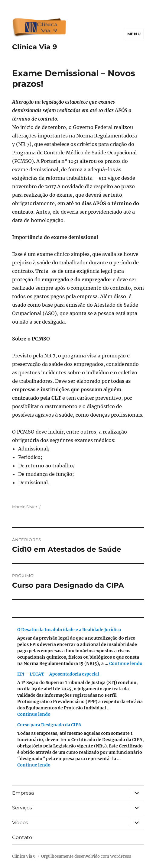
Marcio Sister (25, 507)
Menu (134, 34)
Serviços (22, 808)
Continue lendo (126, 663)
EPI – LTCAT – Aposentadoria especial (58, 674)
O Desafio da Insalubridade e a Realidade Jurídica (69, 630)
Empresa (23, 793)
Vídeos (20, 823)
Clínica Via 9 (35, 47)
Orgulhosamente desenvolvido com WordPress (86, 856)
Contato (22, 837)
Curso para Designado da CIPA (49, 725)
